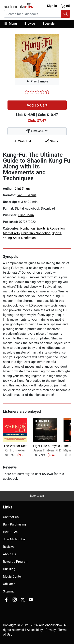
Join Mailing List (15, 539)
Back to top (37, 496)
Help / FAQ (11, 532)
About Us (9, 554)
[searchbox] (33, 14)
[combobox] (37, 14)
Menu (10, 24)
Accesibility (35, 630)
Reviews (9, 547)
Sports (57, 233)
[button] (12, 24)
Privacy (51, 630)
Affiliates (9, 584)
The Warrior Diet (15, 446)
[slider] (37, 92)
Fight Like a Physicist (48, 446)
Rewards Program (16, 562)
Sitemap (9, 591)
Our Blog (9, 569)
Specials (49, 24)
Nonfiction (28, 228)
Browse (30, 24)
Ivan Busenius (26, 195)
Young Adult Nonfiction (19, 238)
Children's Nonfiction (36, 233)
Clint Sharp (22, 189)
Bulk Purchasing (14, 524)
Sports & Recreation (51, 228)
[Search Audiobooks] (66, 14)
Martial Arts (11, 233)
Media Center (12, 577)
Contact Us (11, 517)
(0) (66, 6)
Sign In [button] (52, 6)
